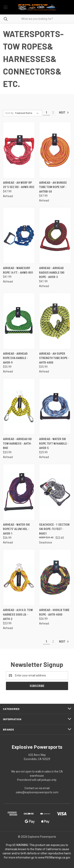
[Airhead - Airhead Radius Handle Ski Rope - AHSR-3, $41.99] (55, 235)
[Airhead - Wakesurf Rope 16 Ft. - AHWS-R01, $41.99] (19, 235)
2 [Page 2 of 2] (53, 113)
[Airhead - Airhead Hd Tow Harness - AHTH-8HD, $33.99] (19, 406)
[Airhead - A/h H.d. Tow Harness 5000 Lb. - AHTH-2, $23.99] (19, 577)
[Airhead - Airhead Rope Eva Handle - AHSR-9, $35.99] (19, 321)
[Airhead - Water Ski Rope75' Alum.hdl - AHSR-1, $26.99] (19, 492)
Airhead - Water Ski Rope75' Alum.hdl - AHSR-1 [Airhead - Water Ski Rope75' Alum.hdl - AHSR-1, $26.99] (16, 529)
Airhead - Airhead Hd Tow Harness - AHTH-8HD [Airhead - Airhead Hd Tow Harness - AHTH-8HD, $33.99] (17, 444)
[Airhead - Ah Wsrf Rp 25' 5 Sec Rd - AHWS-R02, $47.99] (19, 150)
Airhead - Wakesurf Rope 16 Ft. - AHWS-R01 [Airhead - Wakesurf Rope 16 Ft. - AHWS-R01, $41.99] (18, 270)
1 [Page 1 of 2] (46, 113)
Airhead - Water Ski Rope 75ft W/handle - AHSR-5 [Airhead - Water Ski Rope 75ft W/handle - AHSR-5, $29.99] (54, 444)
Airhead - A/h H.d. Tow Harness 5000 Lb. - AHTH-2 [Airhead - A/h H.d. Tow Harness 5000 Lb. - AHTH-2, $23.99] (18, 614)
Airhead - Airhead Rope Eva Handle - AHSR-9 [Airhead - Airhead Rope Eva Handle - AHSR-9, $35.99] (15, 358)
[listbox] (28, 113)
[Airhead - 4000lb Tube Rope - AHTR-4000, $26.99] (55, 577)
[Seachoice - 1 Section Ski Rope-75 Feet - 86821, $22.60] (55, 492)
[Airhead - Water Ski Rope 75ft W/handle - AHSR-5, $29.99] (55, 406)
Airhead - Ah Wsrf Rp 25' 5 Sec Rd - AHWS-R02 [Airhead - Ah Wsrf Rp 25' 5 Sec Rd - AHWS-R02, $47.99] (19, 185)
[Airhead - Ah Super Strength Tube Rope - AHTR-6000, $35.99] (55, 321)
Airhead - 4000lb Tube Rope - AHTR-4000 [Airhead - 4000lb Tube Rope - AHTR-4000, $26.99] (54, 612)
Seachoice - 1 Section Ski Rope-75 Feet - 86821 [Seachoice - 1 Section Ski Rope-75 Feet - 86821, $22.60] (54, 529)
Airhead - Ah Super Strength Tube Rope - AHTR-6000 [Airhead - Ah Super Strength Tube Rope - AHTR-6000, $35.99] (54, 358)
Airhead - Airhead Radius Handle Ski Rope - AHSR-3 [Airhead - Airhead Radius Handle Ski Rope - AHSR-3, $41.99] (52, 273)
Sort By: (10, 113)
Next (64, 113)
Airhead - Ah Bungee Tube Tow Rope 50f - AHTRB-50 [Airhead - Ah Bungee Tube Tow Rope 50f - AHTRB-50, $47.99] (53, 187)
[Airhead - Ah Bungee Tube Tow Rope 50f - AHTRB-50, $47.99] (55, 150)
